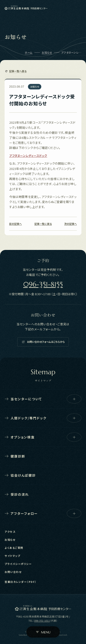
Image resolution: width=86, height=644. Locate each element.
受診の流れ (17, 494)
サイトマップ (12, 556)
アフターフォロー (43, 513)
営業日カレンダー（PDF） (21, 582)
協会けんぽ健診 (20, 475)
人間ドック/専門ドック (43, 418)
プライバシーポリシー (18, 564)
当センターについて (43, 399)
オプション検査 (43, 437)
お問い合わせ (13, 572)
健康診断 (15, 456)
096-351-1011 (42, 621)
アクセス (10, 532)
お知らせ (10, 540)
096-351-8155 (43, 284)
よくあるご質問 (14, 548)
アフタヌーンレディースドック (28, 156)
